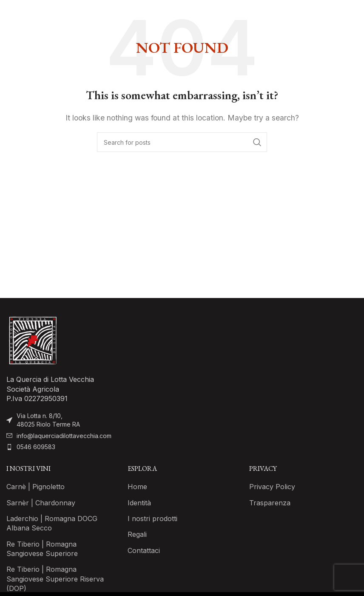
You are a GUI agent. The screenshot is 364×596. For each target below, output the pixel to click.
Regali (137, 534)
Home (137, 487)
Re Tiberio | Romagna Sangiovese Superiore (42, 549)
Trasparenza (270, 503)
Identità (139, 503)
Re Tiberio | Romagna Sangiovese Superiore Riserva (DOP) (55, 579)
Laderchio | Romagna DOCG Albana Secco (52, 523)
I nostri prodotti (152, 519)
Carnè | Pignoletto (36, 487)
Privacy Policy (272, 487)
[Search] (182, 142)
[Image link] (32, 340)
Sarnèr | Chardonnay (41, 503)
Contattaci (144, 550)
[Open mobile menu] (353, 13)
